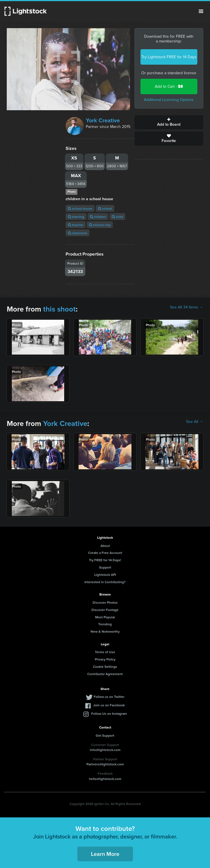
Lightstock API (105, 575)
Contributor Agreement (105, 674)
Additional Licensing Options (169, 100)
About (105, 546)
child (117, 217)
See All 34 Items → (187, 307)
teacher (76, 225)
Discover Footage (105, 610)
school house (80, 208)
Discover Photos (105, 602)
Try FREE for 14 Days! (105, 560)
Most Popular (105, 617)
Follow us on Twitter (109, 697)
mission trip (100, 225)
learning (76, 217)
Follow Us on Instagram (109, 713)
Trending (105, 624)
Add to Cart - (169, 86)
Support (105, 567)
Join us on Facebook (109, 705)
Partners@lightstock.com (105, 764)
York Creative (103, 120)
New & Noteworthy (105, 631)
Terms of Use (105, 652)
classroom (78, 233)
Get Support (105, 735)
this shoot (59, 309)
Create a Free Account (105, 553)
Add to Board (169, 122)
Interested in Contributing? (105, 582)
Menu (201, 11)
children (98, 217)
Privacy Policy (105, 659)
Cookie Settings (105, 667)
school (105, 208)
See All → (195, 422)
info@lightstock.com (105, 750)
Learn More (105, 854)
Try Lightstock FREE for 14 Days (169, 57)
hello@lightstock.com (105, 779)
